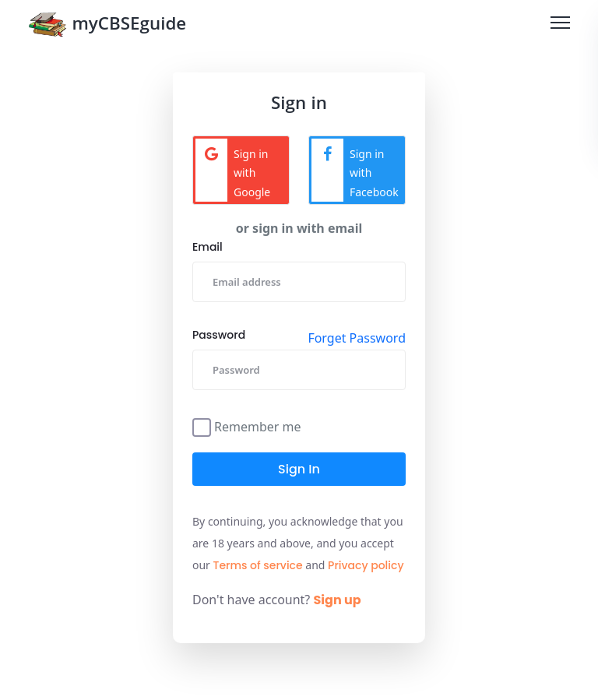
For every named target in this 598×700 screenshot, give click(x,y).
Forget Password (357, 338)
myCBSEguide (107, 26)
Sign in (299, 469)
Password (219, 335)
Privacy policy (366, 565)
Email (208, 247)
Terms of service (258, 565)
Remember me (258, 426)
